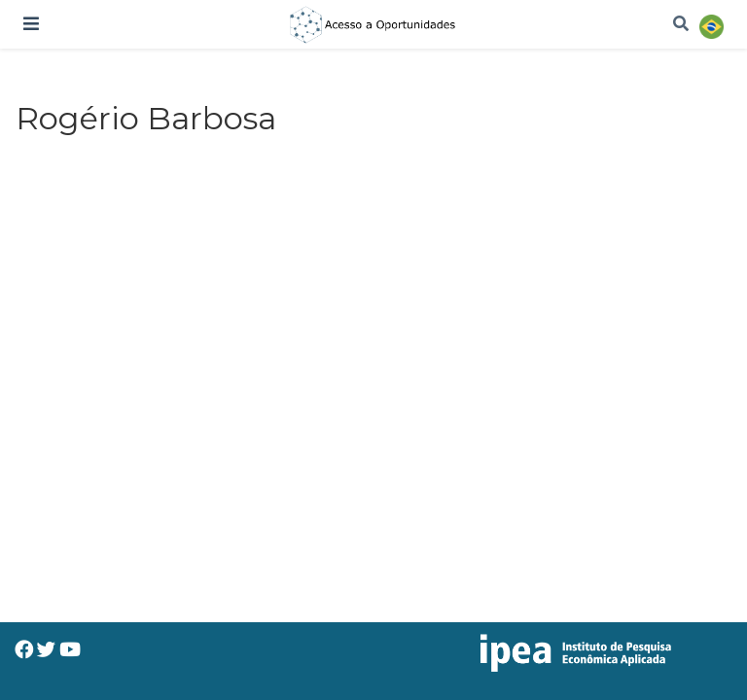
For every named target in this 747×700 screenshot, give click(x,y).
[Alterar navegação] (31, 24)
